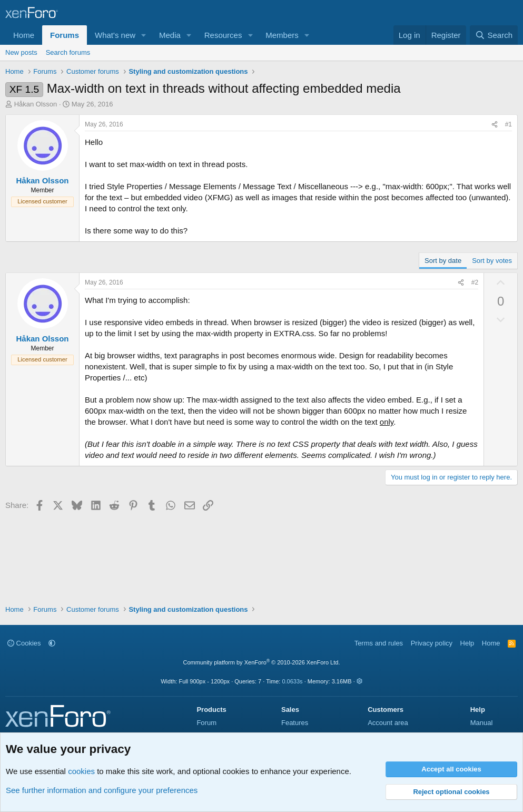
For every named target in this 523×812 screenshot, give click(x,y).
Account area (388, 723)
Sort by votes (492, 261)
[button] (144, 35)
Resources (223, 35)
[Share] (495, 125)
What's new (115, 35)
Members (282, 35)
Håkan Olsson (36, 104)
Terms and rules (379, 643)
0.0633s (292, 681)
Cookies (24, 643)
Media (170, 35)
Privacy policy (432, 643)
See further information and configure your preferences (102, 790)
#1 (509, 124)
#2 (475, 282)
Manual (482, 723)
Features (295, 723)
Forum (206, 723)
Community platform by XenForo (262, 662)
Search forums (68, 52)
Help (467, 643)
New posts (21, 52)
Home (24, 35)
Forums (65, 35)
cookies (81, 771)
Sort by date (443, 261)
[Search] (494, 35)
